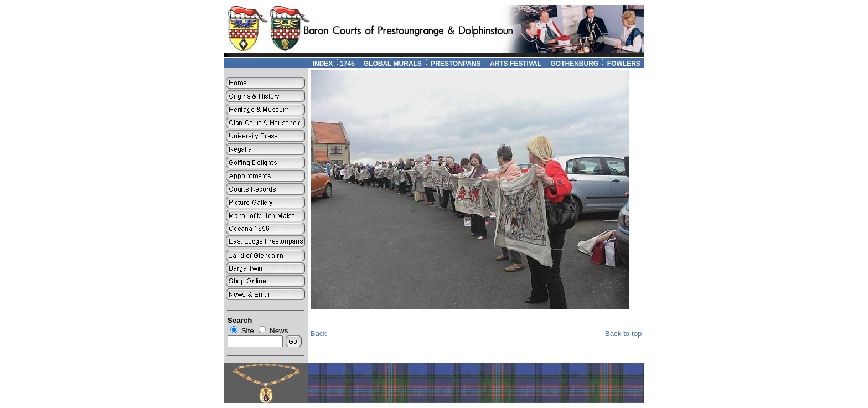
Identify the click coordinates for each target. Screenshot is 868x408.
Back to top (624, 334)
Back (319, 334)
